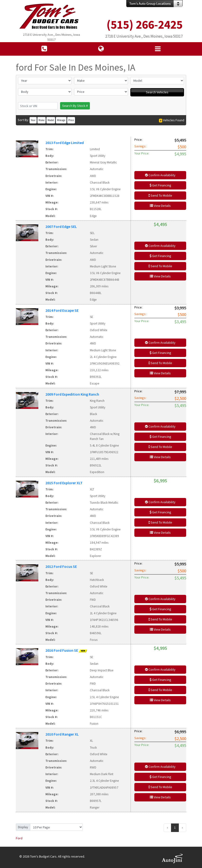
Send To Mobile (160, 195)
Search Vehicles (157, 92)
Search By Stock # (75, 106)
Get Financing (160, 185)
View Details (160, 206)
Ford (19, 838)
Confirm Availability (160, 175)
